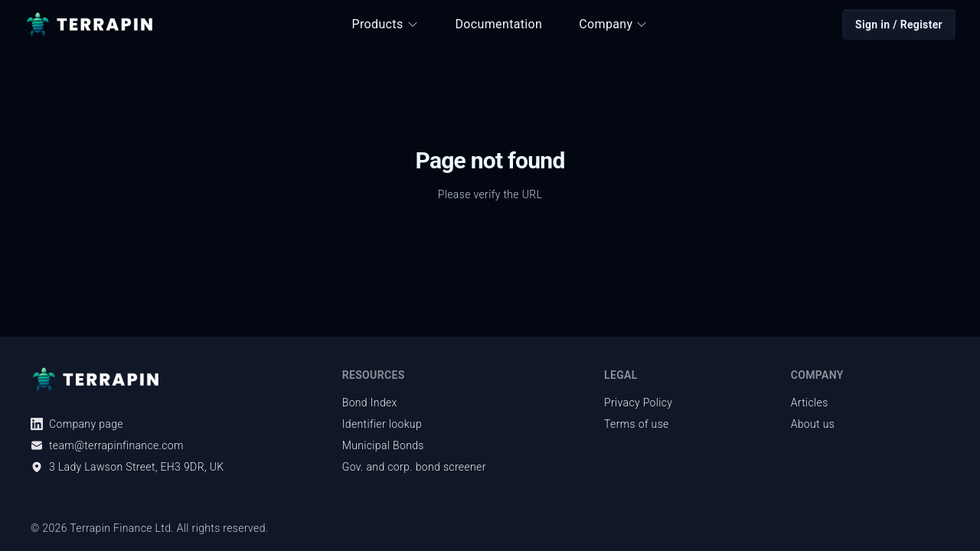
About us (813, 424)
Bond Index (370, 403)
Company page (77, 424)
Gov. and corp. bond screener (414, 467)
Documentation (499, 24)
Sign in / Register (899, 24)
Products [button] (385, 24)
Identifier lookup (382, 424)
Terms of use (637, 424)
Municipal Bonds (383, 445)
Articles (810, 403)
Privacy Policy (638, 403)
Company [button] (613, 24)
